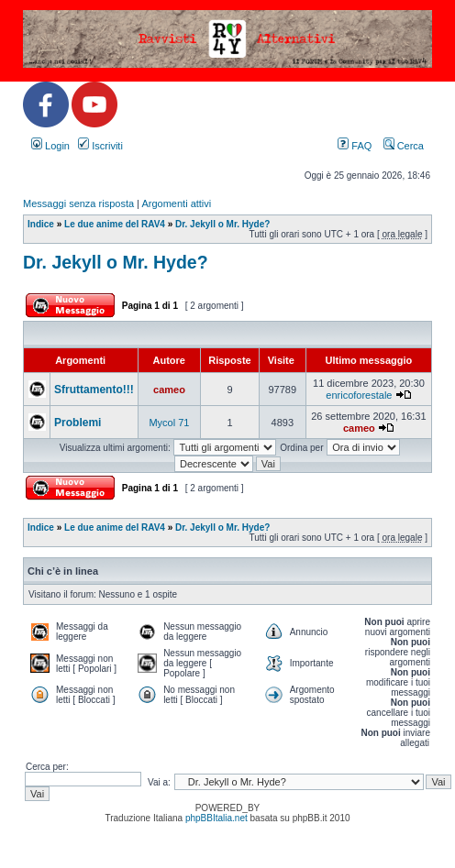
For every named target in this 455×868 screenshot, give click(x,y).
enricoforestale (359, 395)
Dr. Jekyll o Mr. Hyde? (222, 224)
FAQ (355, 146)
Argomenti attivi (176, 203)
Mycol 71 (169, 423)
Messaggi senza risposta (78, 203)
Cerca (404, 146)
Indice (41, 224)
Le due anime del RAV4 (115, 224)
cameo (169, 390)
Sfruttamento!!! (94, 390)
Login (50, 146)
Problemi (78, 423)
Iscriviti (100, 146)
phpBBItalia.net (216, 818)
